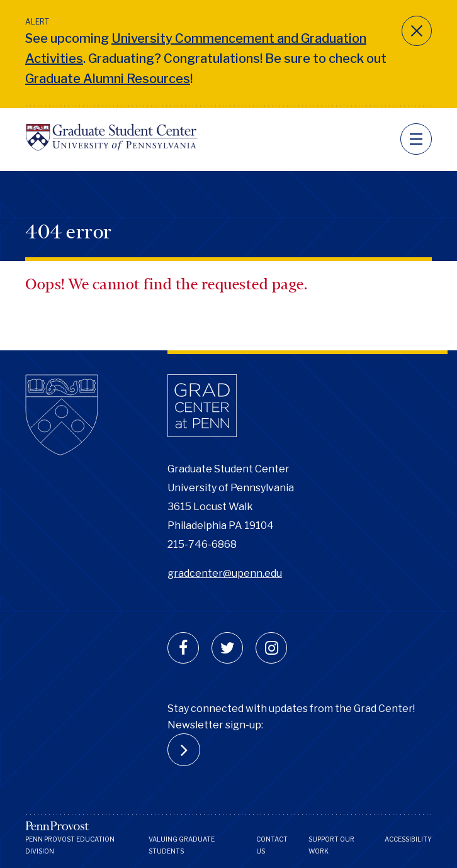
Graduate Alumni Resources (108, 79)
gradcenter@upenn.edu (225, 573)
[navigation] (416, 139)
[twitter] (227, 648)
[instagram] (271, 648)
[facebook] (183, 648)
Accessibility (408, 839)
